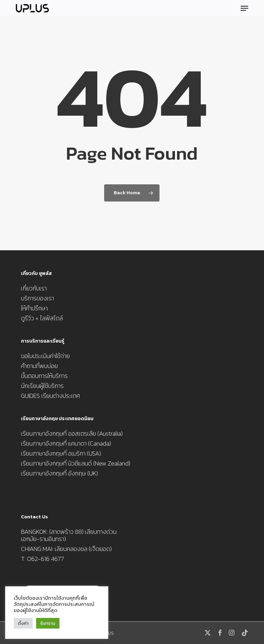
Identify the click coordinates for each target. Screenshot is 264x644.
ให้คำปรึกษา (34, 308)
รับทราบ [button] (48, 623)
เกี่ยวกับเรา (34, 288)
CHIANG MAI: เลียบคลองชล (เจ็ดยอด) (66, 549)
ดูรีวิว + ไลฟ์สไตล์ (42, 318)
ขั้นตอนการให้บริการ (44, 376)
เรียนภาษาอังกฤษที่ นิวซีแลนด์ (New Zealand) (76, 463)
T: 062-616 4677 (42, 559)
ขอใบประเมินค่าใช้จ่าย (45, 356)
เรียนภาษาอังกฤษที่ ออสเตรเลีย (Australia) (72, 433)
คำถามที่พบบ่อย (39, 366)
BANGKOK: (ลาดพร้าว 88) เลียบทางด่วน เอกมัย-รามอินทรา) (69, 535)
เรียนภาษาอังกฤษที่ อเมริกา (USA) (61, 453)
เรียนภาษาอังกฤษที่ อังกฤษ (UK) (59, 473)
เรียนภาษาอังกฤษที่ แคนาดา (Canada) (66, 443)
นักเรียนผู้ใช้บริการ (42, 386)
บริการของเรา (37, 298)
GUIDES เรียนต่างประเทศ (51, 396)
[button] (244, 8)
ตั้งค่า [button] (23, 623)
